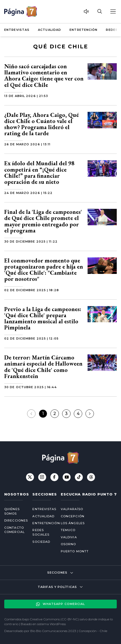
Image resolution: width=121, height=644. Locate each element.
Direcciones (14, 520)
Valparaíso (72, 509)
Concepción (73, 516)
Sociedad (41, 542)
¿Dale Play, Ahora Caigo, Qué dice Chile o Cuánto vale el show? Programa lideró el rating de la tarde (42, 124)
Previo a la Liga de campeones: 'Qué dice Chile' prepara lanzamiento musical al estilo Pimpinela (43, 318)
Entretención (83, 30)
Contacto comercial (14, 530)
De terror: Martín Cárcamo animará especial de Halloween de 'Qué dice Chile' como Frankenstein (43, 367)
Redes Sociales (41, 532)
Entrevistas (17, 30)
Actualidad (49, 30)
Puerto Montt (75, 551)
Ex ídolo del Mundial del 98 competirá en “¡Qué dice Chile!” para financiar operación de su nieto (39, 173)
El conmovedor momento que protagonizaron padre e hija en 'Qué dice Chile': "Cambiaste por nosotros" (44, 270)
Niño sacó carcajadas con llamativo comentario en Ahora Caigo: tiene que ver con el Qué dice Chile (44, 76)
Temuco (68, 530)
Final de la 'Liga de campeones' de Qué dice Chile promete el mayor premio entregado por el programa (43, 221)
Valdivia (69, 537)
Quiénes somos (12, 511)
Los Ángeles (73, 523)
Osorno (68, 544)
